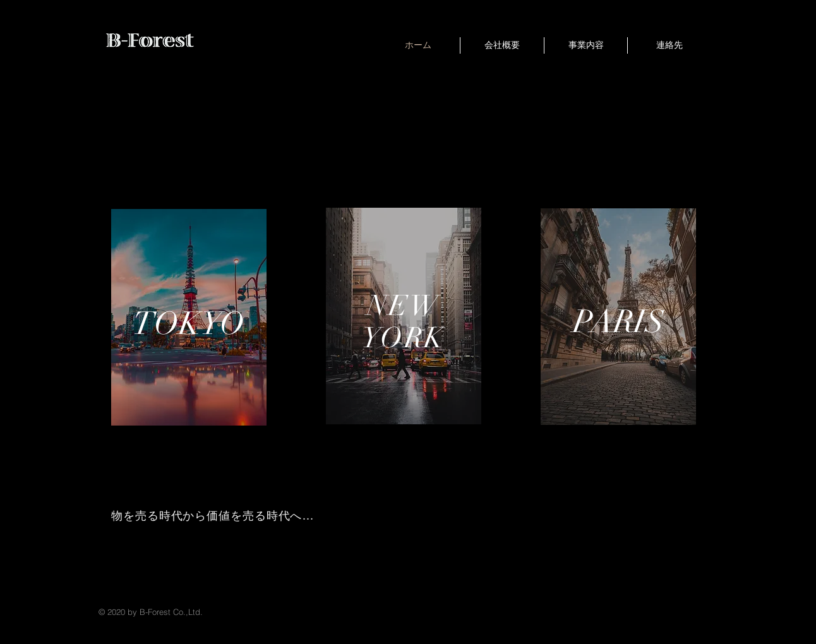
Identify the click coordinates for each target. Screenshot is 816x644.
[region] (189, 317)
